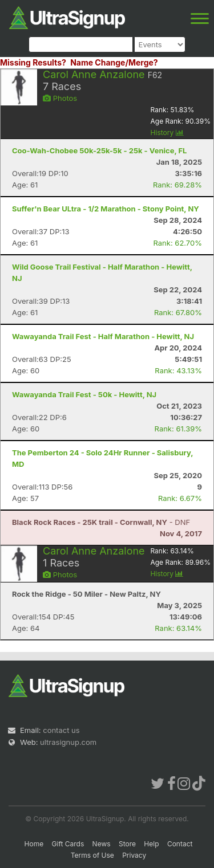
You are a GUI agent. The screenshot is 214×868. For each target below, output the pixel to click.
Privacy (134, 855)
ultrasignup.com (68, 742)
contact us (61, 730)
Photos (60, 98)
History (167, 133)
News (102, 844)
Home (34, 844)
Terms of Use (92, 855)
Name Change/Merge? (114, 62)
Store (127, 844)
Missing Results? (33, 62)
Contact (180, 844)
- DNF (101, 522)
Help (151, 844)
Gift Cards (68, 844)
